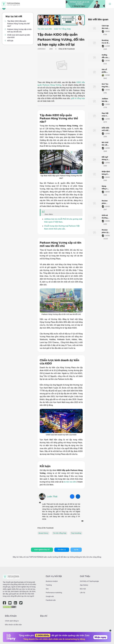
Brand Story (43, 533)
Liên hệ (82, 593)
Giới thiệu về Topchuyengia (89, 581)
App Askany (84, 585)
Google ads (50, 596)
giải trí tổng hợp (78, 98)
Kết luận (10, 41)
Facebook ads (51, 600)
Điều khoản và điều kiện (13, 625)
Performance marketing (54, 593)
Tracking (49, 585)
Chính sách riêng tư (12, 621)
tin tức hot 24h (70, 482)
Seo (47, 589)
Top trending (76, 533)
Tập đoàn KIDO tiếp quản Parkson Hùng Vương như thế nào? (18, 23)
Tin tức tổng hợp (60, 533)
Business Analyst (52, 581)
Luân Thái (52, 496)
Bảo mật (83, 589)
